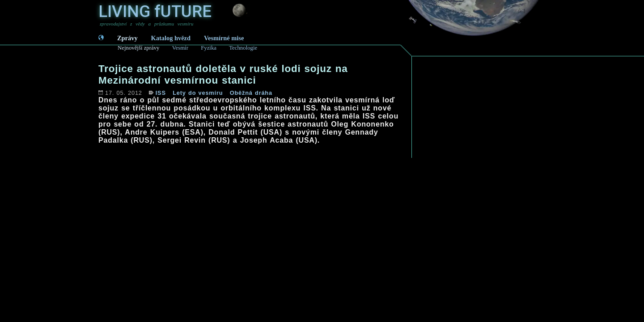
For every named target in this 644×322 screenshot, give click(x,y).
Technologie (243, 48)
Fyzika (209, 48)
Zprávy (127, 38)
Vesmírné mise (224, 38)
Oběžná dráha (251, 93)
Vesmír (180, 48)
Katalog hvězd (171, 38)
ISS (161, 93)
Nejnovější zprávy (138, 48)
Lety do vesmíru (198, 93)
